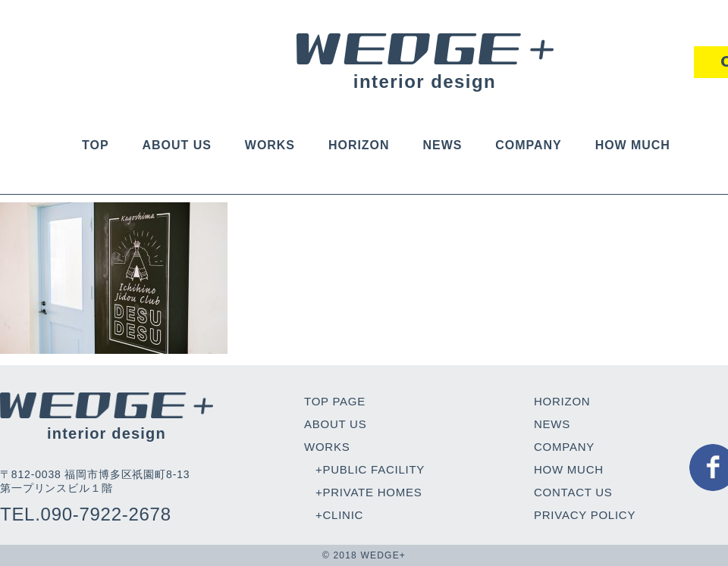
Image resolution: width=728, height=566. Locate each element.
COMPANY (528, 145)
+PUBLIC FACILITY (370, 469)
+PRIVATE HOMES (369, 492)
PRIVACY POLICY (585, 515)
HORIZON (359, 145)
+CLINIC (339, 515)
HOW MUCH (633, 145)
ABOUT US (177, 145)
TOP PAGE (335, 401)
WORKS (270, 145)
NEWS (442, 145)
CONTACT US (573, 492)
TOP (95, 145)
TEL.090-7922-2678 (86, 514)
